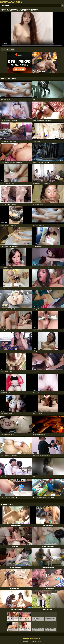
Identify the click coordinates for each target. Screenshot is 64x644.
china (13, 49)
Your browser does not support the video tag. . (32, 30)
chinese (6, 49)
